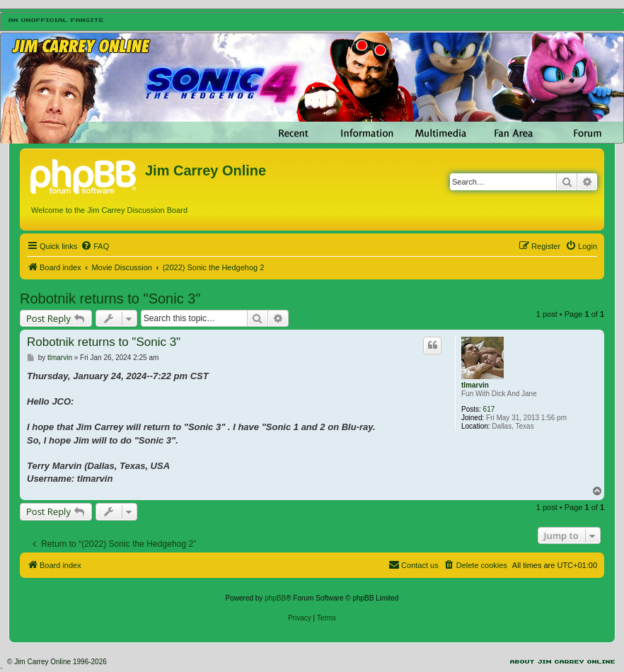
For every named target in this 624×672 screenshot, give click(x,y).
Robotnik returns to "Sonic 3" (110, 299)
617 (489, 409)
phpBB (275, 598)
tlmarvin (475, 385)
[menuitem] (95, 246)
